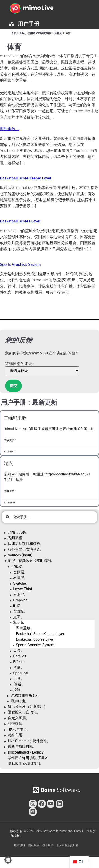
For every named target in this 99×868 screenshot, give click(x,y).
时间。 (19, 606)
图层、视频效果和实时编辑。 (31, 561)
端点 (8, 463)
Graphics (20, 600)
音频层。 (20, 572)
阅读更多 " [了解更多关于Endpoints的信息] (10, 491)
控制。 (19, 690)
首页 (14, 33)
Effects (19, 662)
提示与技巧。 (19, 729)
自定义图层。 (19, 718)
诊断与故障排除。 (22, 746)
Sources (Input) (20, 555)
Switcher (20, 583)
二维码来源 (15, 418)
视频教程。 (17, 538)
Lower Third (23, 589)
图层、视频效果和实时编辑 (35, 33)
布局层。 (20, 578)
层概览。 (18, 567)
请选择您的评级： (20, 364)
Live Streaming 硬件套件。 (29, 741)
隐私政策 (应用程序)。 (26, 764)
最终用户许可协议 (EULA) (28, 758)
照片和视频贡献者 (67, 845)
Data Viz (20, 656)
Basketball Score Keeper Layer (40, 634)
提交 (13, 386)
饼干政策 (48, 845)
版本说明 (20, 845)
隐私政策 (34, 845)
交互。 (19, 617)
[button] (8, 860)
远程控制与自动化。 (24, 712)
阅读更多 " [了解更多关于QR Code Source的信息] (10, 440)
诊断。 (19, 684)
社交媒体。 (17, 724)
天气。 (19, 651)
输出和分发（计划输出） (28, 707)
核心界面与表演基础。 (26, 549)
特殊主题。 (17, 735)
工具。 (19, 679)
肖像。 (19, 667)
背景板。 (20, 611)
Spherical (21, 673)
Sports (19, 623)
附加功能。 (20, 701)
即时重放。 (25, 628)
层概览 (58, 33)
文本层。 (20, 595)
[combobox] (49, 517)
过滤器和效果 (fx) (25, 695)
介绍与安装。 (19, 532)
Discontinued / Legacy (26, 752)
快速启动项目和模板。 (26, 544)
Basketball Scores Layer (35, 639)
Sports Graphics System (35, 645)
